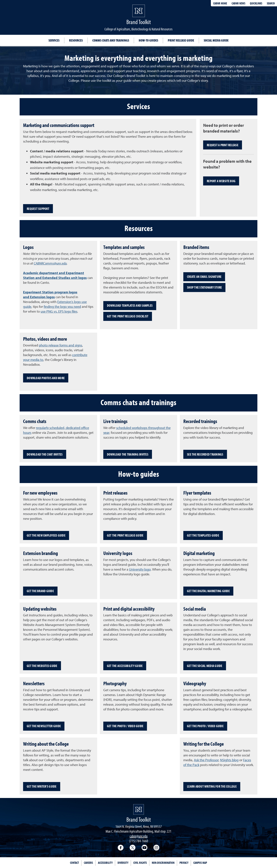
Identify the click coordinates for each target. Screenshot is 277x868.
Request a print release (223, 145)
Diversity (123, 863)
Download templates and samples (130, 305)
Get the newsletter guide (44, 726)
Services (54, 40)
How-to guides (148, 40)
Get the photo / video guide (125, 726)
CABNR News (238, 3)
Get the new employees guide (46, 535)
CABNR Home (220, 3)
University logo (140, 569)
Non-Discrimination (163, 863)
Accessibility (105, 863)
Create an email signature (204, 277)
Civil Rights (140, 863)
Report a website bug (221, 181)
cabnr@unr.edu (139, 836)
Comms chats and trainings (111, 40)
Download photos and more (46, 378)
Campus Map (200, 863)
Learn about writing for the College (212, 786)
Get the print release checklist (128, 316)
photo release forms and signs (60, 345)
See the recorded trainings (205, 454)
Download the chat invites (45, 454)
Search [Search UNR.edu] (271, 3)
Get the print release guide (125, 535)
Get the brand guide (40, 591)
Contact (74, 863)
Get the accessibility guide (125, 666)
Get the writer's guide (42, 786)
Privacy (184, 863)
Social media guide (216, 40)
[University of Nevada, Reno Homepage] (139, 809)
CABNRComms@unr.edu (50, 263)
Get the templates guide (203, 535)
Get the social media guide (205, 666)
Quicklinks (256, 3)
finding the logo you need (62, 307)
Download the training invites (128, 454)
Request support (38, 209)
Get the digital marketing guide (208, 591)
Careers (88, 863)
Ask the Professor (206, 760)
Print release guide (181, 40)
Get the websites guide (42, 666)
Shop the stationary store (204, 287)
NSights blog (229, 760)
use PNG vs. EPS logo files (59, 311)
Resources (76, 40)
